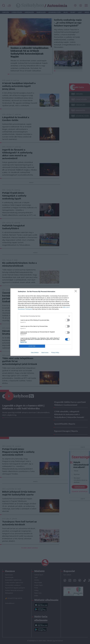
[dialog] (45, 322)
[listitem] (45, 316)
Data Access (45, 353)
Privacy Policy (55, 353)
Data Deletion (35, 353)
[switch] (67, 320)
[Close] (76, 292)
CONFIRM (32, 346)
